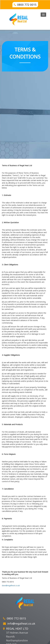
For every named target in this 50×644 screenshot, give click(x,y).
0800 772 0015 (27, 5)
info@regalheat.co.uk (21, 623)
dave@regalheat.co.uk (11, 585)
